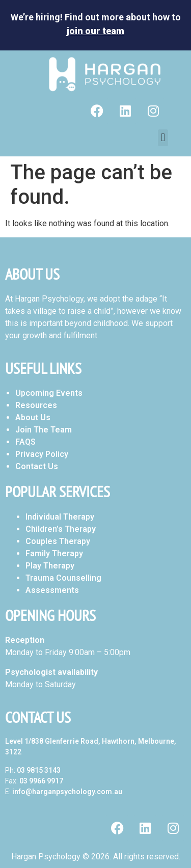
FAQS (25, 442)
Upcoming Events (49, 393)
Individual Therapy (60, 517)
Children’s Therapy (61, 529)
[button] (163, 138)
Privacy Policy (42, 454)
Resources (36, 405)
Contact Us (37, 466)
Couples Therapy (58, 541)
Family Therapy (54, 553)
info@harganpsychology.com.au (67, 792)
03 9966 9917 (41, 781)
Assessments (52, 590)
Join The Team (44, 430)
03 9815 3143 (39, 770)
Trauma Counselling (63, 578)
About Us (33, 417)
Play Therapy (50, 566)
